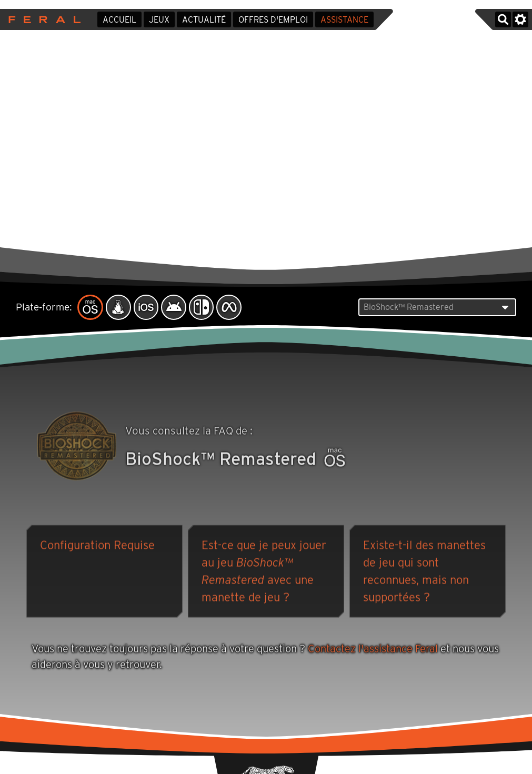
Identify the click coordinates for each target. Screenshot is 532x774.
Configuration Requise (97, 546)
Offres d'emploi (273, 20)
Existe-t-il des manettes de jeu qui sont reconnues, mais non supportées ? (424, 572)
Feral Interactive (42, 19)
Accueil (119, 20)
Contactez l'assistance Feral (373, 650)
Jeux (159, 20)
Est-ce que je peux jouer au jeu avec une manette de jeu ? (264, 572)
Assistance (344, 20)
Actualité (204, 20)
